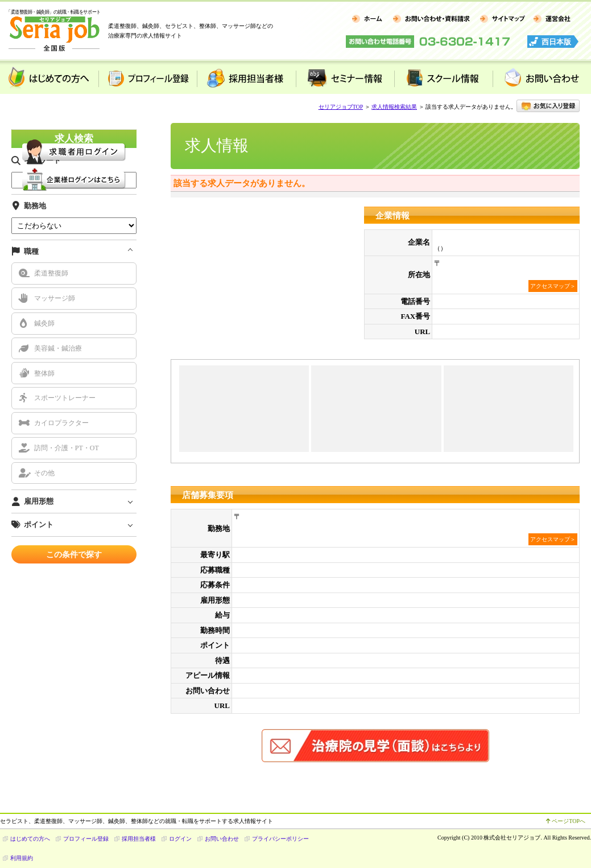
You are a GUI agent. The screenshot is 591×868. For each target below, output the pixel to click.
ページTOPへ (566, 821)
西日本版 (556, 42)
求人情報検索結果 (394, 107)
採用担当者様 (246, 78)
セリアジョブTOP (341, 107)
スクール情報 (443, 78)
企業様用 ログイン (74, 180)
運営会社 (552, 20)
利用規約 (22, 858)
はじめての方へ (49, 78)
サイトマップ (502, 20)
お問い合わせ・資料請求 (431, 20)
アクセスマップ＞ (553, 286)
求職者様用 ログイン (74, 152)
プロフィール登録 (148, 78)
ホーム (367, 20)
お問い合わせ (222, 839)
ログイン (180, 839)
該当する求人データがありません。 (242, 183)
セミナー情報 (345, 78)
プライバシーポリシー (280, 839)
